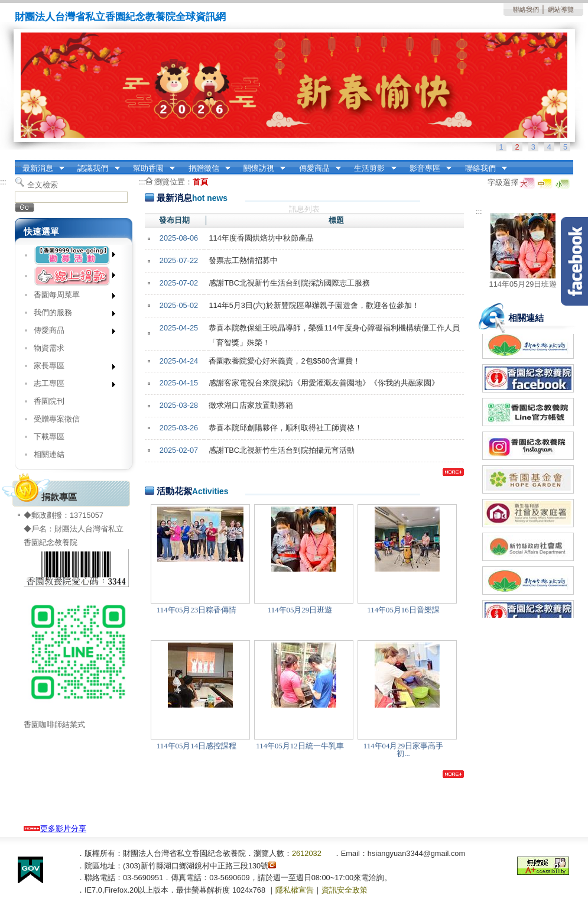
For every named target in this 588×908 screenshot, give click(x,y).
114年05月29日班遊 (523, 284)
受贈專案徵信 (57, 419)
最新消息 (40, 168)
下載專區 (49, 437)
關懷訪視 (261, 168)
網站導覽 (561, 9)
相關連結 (49, 454)
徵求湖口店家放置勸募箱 (251, 405)
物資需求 (49, 348)
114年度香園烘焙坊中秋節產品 (261, 238)
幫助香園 (150, 168)
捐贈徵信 (206, 168)
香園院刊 (49, 401)
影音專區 (427, 168)
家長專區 (71, 368)
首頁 (200, 182)
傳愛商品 (316, 168)
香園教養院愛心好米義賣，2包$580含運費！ (285, 361)
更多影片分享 (55, 828)
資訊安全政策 (345, 890)
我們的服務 (71, 315)
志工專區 (71, 386)
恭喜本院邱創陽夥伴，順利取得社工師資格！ (285, 428)
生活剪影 (372, 168)
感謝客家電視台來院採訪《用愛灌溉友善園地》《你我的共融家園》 (324, 383)
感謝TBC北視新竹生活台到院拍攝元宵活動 (282, 450)
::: (18, 164)
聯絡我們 (526, 9)
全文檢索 (43, 185)
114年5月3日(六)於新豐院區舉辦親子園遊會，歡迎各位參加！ (314, 305)
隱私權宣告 (295, 890)
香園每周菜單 (71, 297)
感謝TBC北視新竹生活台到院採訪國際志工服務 (289, 283)
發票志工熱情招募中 (243, 260)
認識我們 (95, 168)
